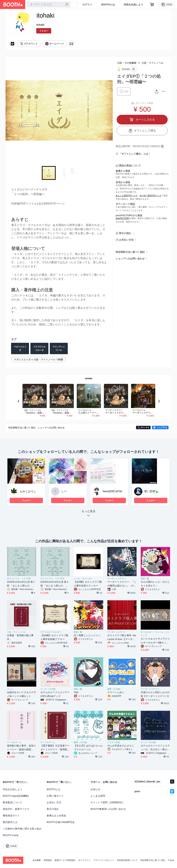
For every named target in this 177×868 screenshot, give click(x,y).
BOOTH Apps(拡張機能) (16, 796)
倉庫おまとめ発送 (56, 816)
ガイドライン (84, 860)
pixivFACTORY (123, 218)
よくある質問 (98, 796)
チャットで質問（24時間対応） (108, 802)
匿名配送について (12, 802)
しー (64, 491)
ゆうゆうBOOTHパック (151, 196)
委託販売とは (10, 822)
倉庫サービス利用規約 (65, 860)
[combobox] (49, 4)
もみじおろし (28, 491)
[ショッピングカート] (152, 4)
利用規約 (48, 860)
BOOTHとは (108, 4)
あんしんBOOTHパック (127, 196)
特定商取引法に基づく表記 (130, 252)
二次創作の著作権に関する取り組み (22, 829)
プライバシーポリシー (104, 860)
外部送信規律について (127, 860)
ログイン (87, 4)
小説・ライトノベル (152, 63)
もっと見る (88, 514)
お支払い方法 (126, 240)
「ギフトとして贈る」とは (134, 154)
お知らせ (95, 789)
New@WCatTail (112, 491)
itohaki (40, 25)
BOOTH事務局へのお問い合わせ (108, 809)
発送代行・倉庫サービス (16, 809)
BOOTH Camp (11, 835)
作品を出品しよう (133, 4)
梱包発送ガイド (11, 816)
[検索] (67, 5)
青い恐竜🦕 (151, 491)
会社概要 (37, 860)
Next (110, 110)
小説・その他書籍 (127, 63)
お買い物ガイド (55, 796)
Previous (8, 110)
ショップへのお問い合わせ (130, 259)
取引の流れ (125, 233)
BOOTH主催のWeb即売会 (61, 822)
